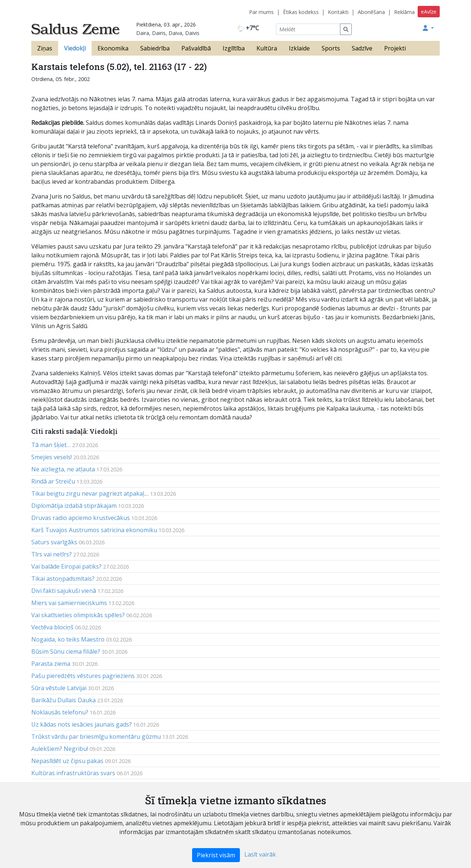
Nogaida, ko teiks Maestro (68, 639)
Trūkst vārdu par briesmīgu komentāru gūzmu (96, 737)
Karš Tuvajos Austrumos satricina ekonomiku (94, 530)
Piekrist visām (216, 855)
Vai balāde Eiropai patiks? (66, 566)
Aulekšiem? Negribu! (60, 749)
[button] (428, 28)
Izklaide (299, 48)
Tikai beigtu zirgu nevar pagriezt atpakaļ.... (90, 493)
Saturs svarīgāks (54, 542)
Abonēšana (371, 12)
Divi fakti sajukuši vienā (64, 591)
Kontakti (338, 12)
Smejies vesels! (52, 457)
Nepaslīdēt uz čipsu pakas (67, 761)
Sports (331, 48)
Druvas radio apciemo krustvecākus (81, 518)
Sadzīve (362, 48)
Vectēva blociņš (52, 627)
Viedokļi (75, 48)
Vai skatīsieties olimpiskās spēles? (78, 615)
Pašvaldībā (196, 48)
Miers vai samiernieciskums (69, 603)
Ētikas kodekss (301, 12)
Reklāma (404, 12)
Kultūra (267, 48)
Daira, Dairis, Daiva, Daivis (168, 33)
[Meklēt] (308, 29)
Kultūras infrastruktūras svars (73, 773)
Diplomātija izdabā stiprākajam (74, 506)
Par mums (261, 12)
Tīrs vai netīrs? (52, 554)
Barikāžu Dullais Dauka (63, 700)
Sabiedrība (155, 48)
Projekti (395, 48)
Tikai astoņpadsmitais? (63, 579)
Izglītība (234, 48)
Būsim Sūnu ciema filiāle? (66, 651)
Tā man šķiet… (51, 445)
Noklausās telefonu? (60, 712)
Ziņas (45, 48)
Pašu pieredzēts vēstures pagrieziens (83, 676)
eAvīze (429, 12)
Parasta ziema (51, 664)
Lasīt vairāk (260, 854)
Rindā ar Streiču (53, 481)
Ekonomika (113, 48)
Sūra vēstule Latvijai (59, 688)
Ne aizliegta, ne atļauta (63, 469)
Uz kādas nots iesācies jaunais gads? (82, 724)
